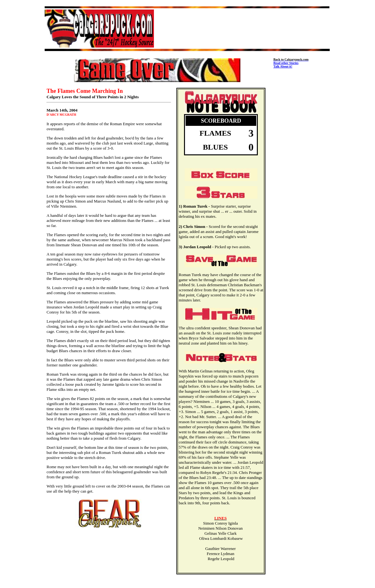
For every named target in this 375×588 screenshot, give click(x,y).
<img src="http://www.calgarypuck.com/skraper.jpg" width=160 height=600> (302, 174)
